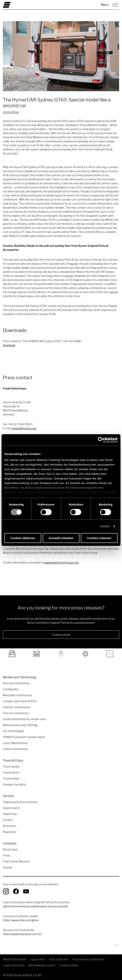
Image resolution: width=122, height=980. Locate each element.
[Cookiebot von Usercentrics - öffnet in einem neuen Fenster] (101, 440)
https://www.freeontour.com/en (22, 934)
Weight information (15, 959)
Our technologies (13, 731)
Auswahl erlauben (61, 538)
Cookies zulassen (99, 538)
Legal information (14, 965)
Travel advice (11, 772)
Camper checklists (14, 784)
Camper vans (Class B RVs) (20, 701)
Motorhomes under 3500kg (20, 725)
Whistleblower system (42, 965)
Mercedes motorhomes (17, 695)
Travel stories (11, 766)
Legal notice (38, 959)
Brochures (9, 826)
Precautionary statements (88, 959)
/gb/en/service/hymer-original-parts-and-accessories (36, 906)
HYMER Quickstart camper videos (24, 737)
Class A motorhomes (16, 713)
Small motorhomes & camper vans (24, 719)
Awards (8, 867)
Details (105, 526)
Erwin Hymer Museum (17, 861)
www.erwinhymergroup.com (62, 562)
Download (9, 345)
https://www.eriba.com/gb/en (21, 920)
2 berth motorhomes (15, 749)
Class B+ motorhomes (17, 707)
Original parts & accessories (20, 802)
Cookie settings (69, 965)
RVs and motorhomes (16, 683)
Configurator (11, 689)
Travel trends (11, 778)
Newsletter (10, 832)
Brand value (10, 849)
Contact (8, 820)
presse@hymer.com (24, 428)
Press (6, 855)
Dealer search (11, 808)
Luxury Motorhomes (15, 743)
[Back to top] (116, 945)
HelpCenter (10, 814)
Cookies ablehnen (23, 538)
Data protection (59, 959)
